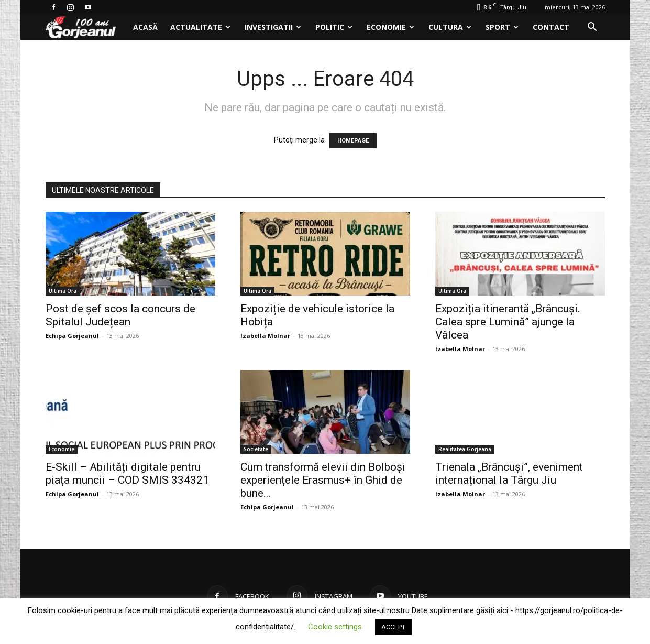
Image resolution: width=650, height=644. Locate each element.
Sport (502, 27)
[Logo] (86, 28)
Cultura (450, 27)
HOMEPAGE (353, 141)
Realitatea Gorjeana (465, 449)
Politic (334, 27)
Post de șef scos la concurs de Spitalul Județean (120, 315)
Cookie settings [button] (335, 627)
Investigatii (273, 27)
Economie (390, 27)
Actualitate (200, 27)
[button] (592, 28)
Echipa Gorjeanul (72, 336)
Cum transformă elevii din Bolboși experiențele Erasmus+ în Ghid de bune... (323, 480)
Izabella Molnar (265, 336)
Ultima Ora (63, 291)
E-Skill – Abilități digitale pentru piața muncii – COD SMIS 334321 (127, 473)
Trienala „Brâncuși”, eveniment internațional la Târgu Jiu (509, 473)
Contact (551, 27)
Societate (256, 449)
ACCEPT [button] (393, 627)
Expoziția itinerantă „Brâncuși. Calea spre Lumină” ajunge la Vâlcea (508, 322)
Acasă (145, 27)
